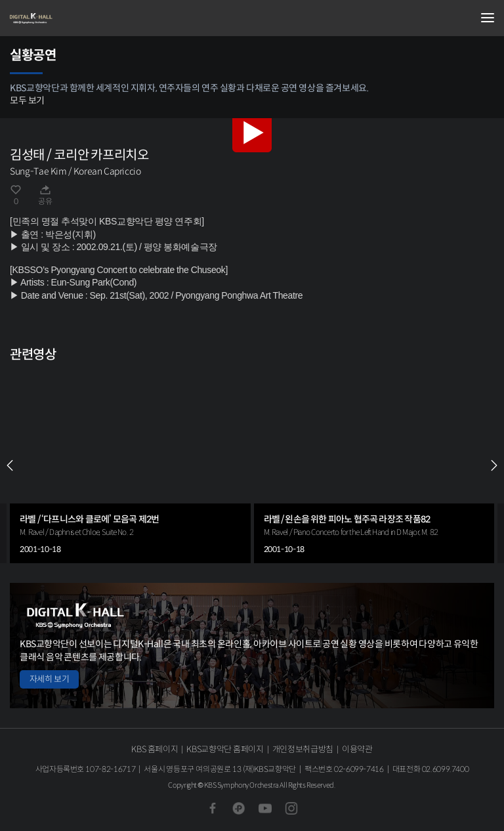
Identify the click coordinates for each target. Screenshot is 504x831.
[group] (130, 466)
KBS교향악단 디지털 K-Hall (75, 18)
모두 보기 (27, 100)
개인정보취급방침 (303, 749)
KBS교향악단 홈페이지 (225, 749)
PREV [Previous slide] (10, 465)
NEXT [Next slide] (494, 465)
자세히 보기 (49, 679)
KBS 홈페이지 (155, 749)
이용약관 (357, 749)
